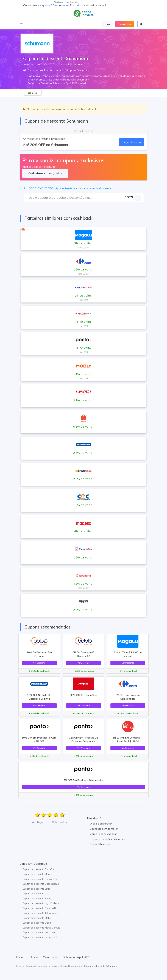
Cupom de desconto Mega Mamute (41, 928)
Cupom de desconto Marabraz (39, 874)
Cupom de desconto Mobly (37, 918)
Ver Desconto (39, 663)
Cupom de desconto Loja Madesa (41, 903)
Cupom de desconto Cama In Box (41, 908)
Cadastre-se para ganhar (45, 173)
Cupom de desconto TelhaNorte (40, 913)
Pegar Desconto (132, 142)
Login (108, 24)
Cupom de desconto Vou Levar (39, 932)
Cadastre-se (125, 24)
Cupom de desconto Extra (37, 889)
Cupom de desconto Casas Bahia (41, 884)
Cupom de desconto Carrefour (39, 869)
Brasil (33, 93)
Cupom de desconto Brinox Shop (40, 879)
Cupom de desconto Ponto (37, 898)
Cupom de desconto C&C (36, 893)
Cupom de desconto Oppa (37, 923)
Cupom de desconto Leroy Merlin (40, 937)
